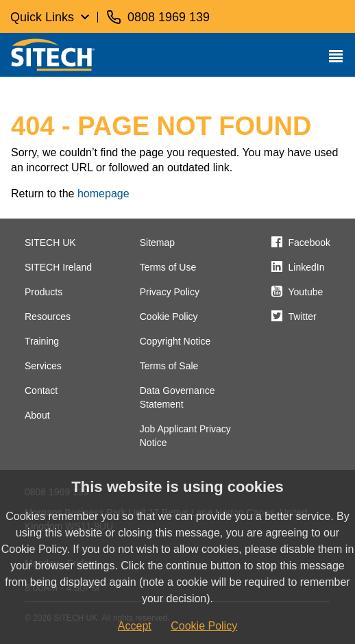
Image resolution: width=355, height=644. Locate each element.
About (37, 415)
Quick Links (42, 17)
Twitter (303, 317)
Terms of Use (168, 267)
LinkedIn (307, 267)
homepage (103, 194)
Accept (135, 626)
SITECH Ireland (58, 267)
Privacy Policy (170, 292)
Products (44, 292)
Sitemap (157, 243)
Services (43, 366)
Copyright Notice (175, 341)
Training (42, 341)
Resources (48, 317)
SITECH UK (50, 243)
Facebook (309, 243)
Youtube (306, 292)
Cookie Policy (169, 317)
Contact (41, 391)
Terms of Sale (169, 366)
